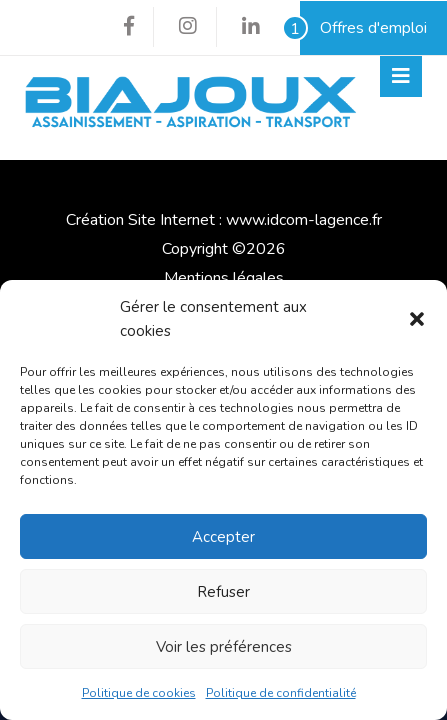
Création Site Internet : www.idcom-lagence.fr (224, 220)
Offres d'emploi (363, 28)
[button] (417, 319)
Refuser (223, 592)
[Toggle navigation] (401, 76)
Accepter (223, 537)
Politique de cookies (139, 693)
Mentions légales (224, 278)
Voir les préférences (224, 647)
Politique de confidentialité (281, 693)
